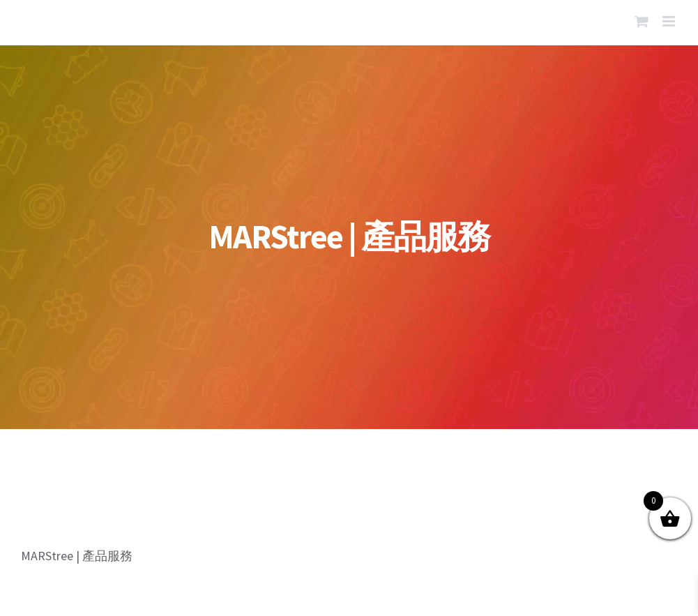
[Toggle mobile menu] (670, 21)
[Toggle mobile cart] (642, 21)
